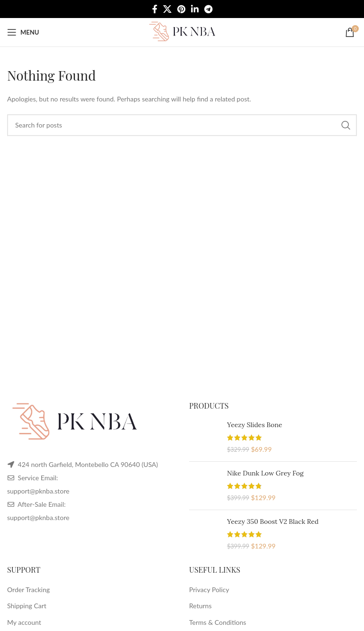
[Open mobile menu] (23, 32)
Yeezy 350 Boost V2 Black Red (273, 521)
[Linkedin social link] (195, 9)
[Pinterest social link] (181, 9)
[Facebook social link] (155, 9)
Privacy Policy (209, 590)
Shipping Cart (27, 606)
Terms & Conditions (218, 622)
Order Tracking (28, 590)
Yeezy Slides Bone (255, 425)
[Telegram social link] (208, 9)
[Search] (182, 125)
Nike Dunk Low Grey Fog (265, 473)
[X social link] (167, 9)
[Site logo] (182, 32)
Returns (200, 606)
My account (24, 622)
